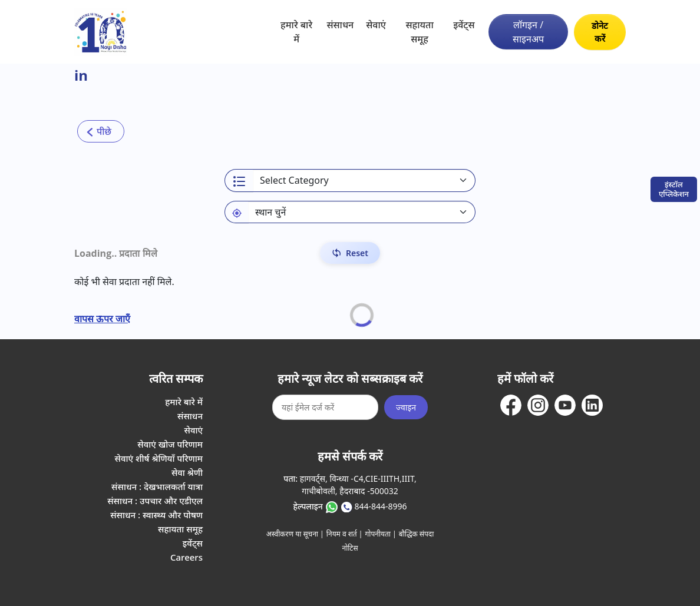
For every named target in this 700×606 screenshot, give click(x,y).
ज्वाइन (406, 407)
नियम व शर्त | (345, 534)
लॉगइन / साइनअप (528, 32)
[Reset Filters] (350, 253)
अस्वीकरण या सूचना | (295, 534)
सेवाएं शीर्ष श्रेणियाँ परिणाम (159, 458)
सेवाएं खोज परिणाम (170, 444)
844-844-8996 (380, 506)
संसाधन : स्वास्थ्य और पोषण (156, 515)
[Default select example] (362, 212)
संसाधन (340, 25)
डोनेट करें (600, 32)
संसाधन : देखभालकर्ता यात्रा (157, 486)
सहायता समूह (419, 32)
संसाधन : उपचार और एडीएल (155, 501)
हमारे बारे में (296, 32)
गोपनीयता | (381, 534)
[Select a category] (364, 181)
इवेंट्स (464, 25)
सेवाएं (376, 25)
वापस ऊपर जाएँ (102, 319)
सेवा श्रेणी (187, 472)
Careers (186, 557)
